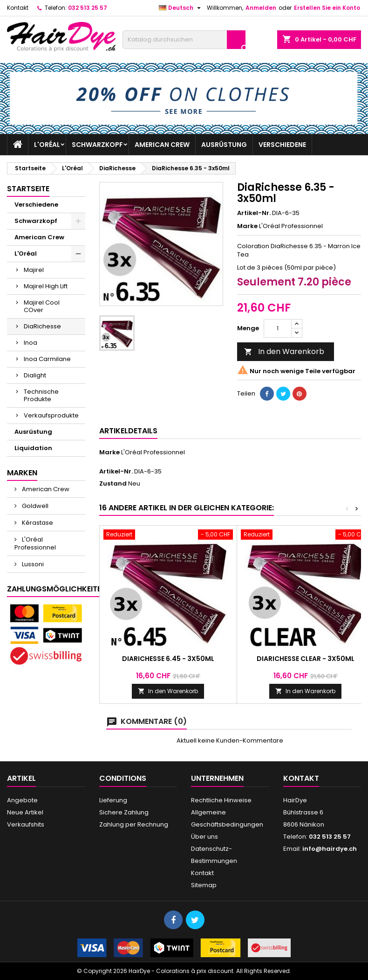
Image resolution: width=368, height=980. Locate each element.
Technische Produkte (41, 395)
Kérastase (37, 523)
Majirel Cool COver (42, 306)
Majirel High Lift (46, 286)
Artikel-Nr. (254, 213)
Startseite (28, 189)
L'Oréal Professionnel (35, 543)
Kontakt (18, 8)
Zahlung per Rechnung (134, 824)
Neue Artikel (25, 812)
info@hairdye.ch (330, 849)
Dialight (35, 375)
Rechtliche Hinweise (221, 800)
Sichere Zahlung (124, 812)
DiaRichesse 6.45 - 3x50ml (168, 659)
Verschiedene (282, 145)
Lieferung (113, 800)
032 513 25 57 (88, 8)
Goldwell (34, 506)
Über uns (204, 837)
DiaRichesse (42, 326)
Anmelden (261, 8)
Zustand (113, 484)
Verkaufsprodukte (51, 415)
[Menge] (278, 328)
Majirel (34, 270)
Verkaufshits (26, 824)
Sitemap (204, 885)
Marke (247, 226)
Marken (22, 473)
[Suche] (184, 40)
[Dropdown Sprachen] (181, 8)
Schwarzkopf (97, 145)
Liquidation (33, 448)
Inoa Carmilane (47, 359)
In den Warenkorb (284, 351)
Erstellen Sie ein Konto (327, 8)
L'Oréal (47, 145)
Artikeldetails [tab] (128, 431)
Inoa (31, 343)
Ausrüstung (224, 145)
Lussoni (32, 564)
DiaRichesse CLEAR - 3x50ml (306, 659)
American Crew (162, 145)
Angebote (22, 800)
